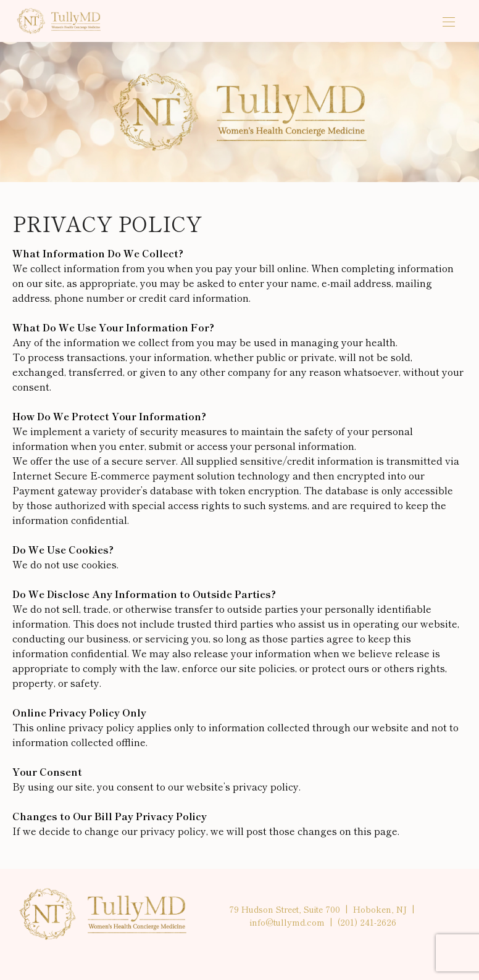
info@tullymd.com (287, 922)
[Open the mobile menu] (449, 23)
